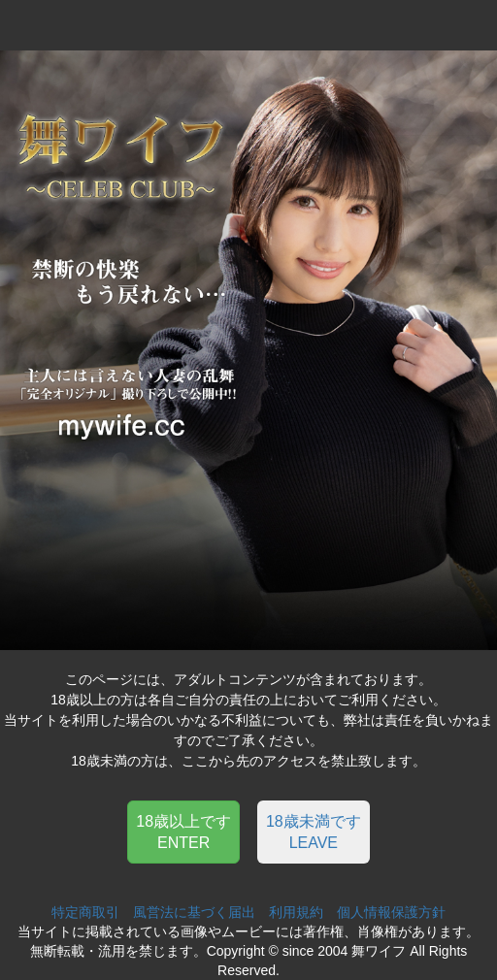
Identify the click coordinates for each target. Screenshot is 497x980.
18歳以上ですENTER (183, 832)
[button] (183, 832)
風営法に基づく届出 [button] (194, 912)
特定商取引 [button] (85, 912)
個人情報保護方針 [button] (391, 912)
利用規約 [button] (296, 912)
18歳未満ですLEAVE (314, 832)
